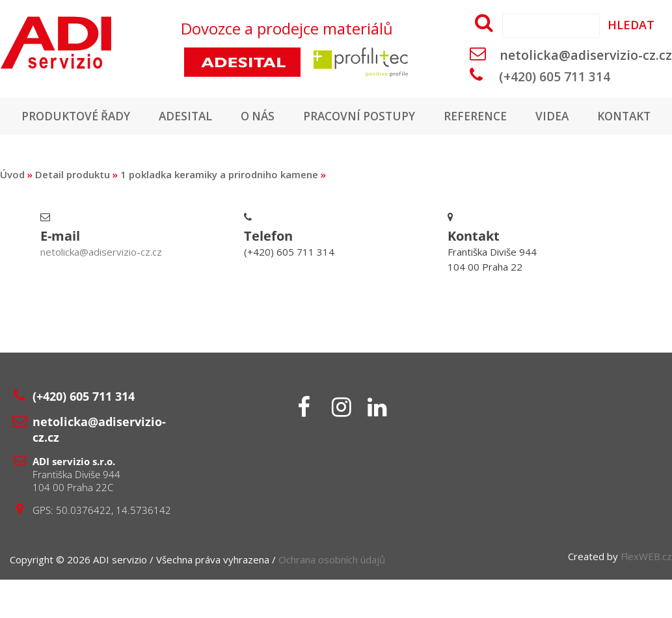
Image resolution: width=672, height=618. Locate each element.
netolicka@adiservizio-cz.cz (586, 55)
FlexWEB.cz (646, 595)
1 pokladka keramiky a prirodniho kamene (219, 213)
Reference (523, 116)
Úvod (12, 213)
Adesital (223, 116)
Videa (603, 116)
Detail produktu (73, 213)
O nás (298, 116)
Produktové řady (110, 116)
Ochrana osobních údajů (332, 598)
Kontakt (336, 154)
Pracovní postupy (403, 116)
